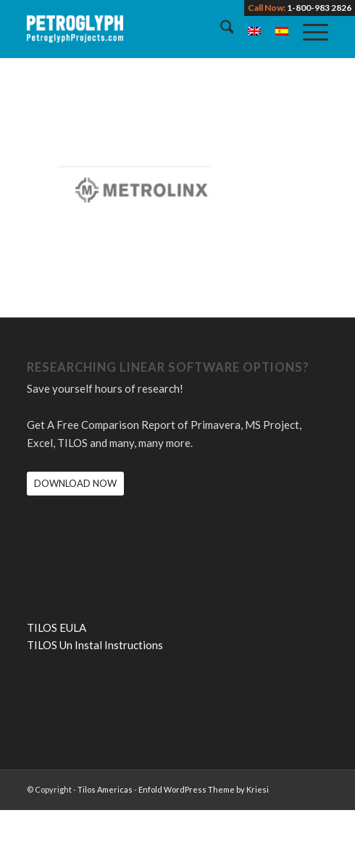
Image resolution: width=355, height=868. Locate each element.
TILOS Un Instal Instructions (95, 645)
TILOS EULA (57, 627)
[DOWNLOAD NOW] (75, 484)
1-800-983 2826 (319, 8)
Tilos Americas (105, 789)
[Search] (220, 29)
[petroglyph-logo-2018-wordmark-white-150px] (147, 29)
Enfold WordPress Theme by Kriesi (204, 789)
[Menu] (308, 29)
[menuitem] (220, 29)
